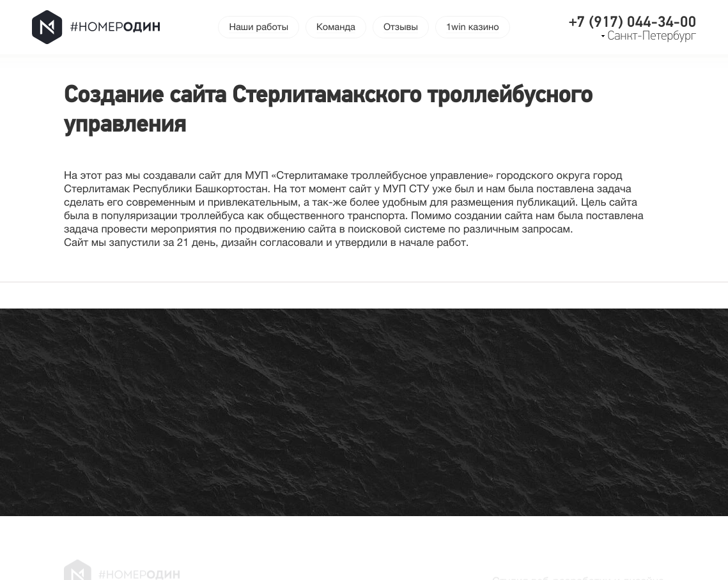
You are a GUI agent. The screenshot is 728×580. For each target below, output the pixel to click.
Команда (336, 27)
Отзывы (401, 27)
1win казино (473, 27)
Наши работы (259, 27)
